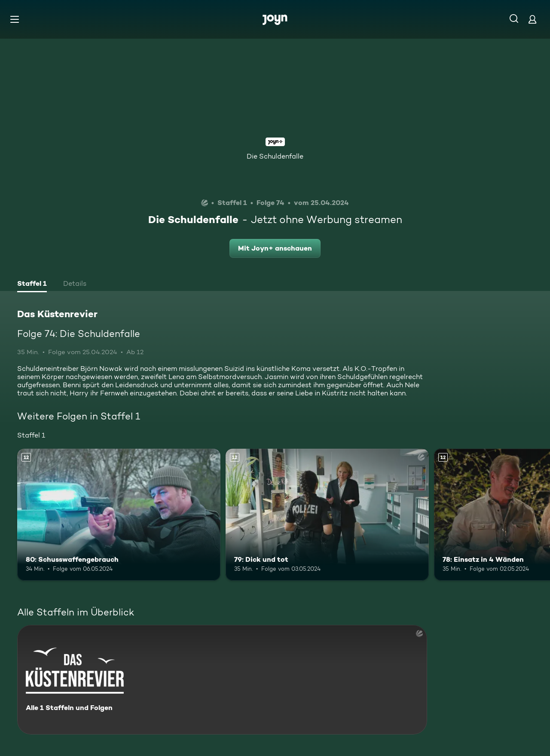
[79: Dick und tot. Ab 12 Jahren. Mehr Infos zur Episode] (327, 515)
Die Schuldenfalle (275, 156)
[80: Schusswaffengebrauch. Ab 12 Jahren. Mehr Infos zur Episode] (119, 515)
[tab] (32, 285)
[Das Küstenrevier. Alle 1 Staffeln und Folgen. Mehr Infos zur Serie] (222, 680)
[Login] (532, 19)
